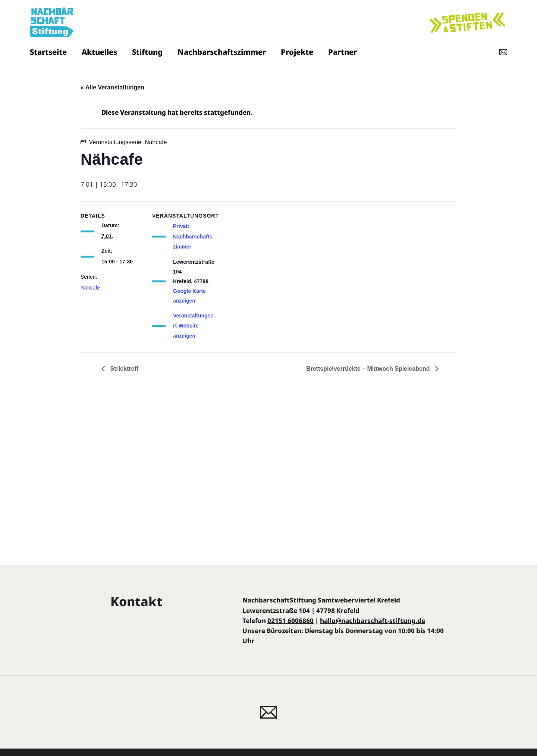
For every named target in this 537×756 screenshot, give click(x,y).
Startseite (48, 52)
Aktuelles (99, 52)
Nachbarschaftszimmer (222, 52)
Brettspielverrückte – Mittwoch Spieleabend (369, 369)
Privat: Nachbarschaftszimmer (193, 236)
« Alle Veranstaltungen (112, 87)
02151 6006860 (291, 621)
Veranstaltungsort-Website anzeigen (193, 326)
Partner (343, 52)
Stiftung (147, 52)
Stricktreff (123, 369)
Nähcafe (90, 288)
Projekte (297, 52)
